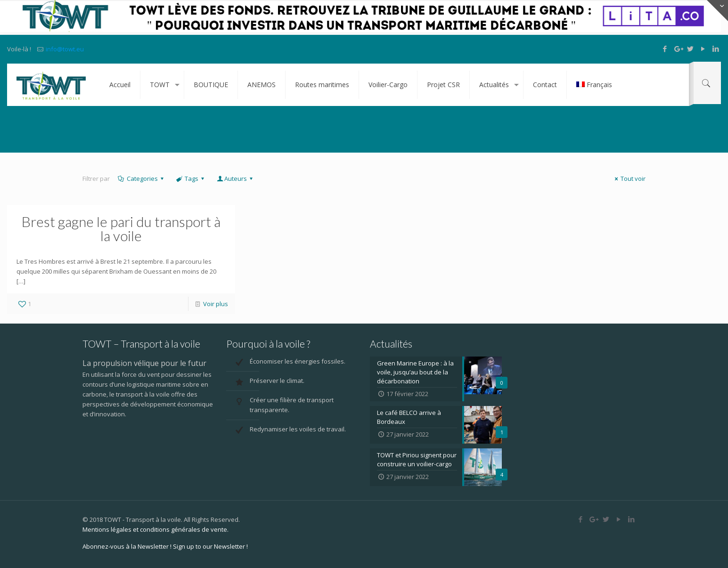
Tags (191, 179)
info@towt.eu (65, 49)
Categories (142, 179)
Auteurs (235, 179)
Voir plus (216, 304)
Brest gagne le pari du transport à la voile (121, 228)
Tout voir (629, 179)
